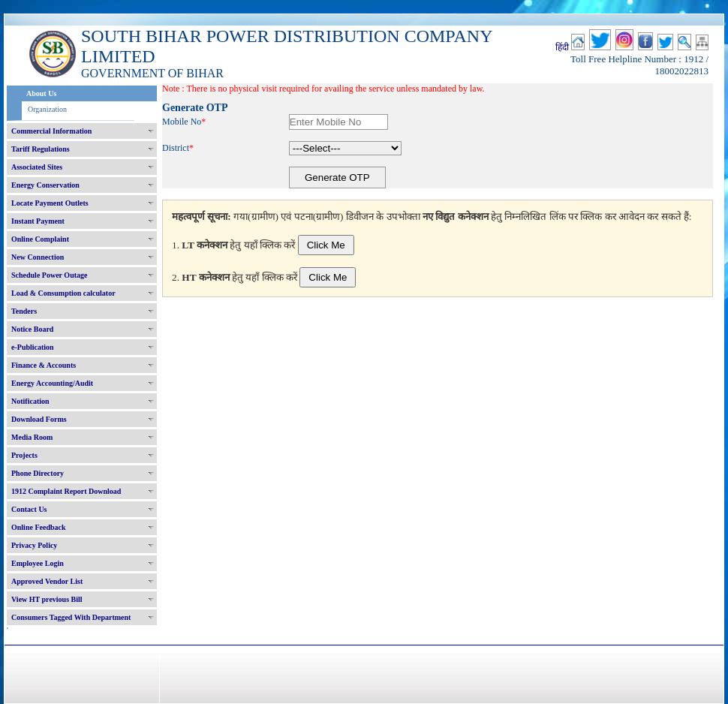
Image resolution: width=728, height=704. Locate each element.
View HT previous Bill (47, 599)
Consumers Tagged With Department (71, 617)
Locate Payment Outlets (50, 203)
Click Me (326, 245)
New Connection (38, 257)
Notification (30, 401)
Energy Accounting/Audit (52, 383)
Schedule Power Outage (49, 275)
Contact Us (29, 509)
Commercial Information (51, 131)
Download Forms (39, 419)
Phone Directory (38, 473)
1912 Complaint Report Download (66, 491)
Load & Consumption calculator (63, 293)
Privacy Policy (34, 545)
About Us (41, 93)
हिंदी (562, 47)
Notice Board (32, 329)
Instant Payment (38, 221)
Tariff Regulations (41, 149)
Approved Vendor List (47, 581)
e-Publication (33, 347)
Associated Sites (37, 167)
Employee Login (38, 563)
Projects (24, 455)
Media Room (32, 437)
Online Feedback (39, 527)
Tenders (24, 311)
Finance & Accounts (44, 365)
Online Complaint (40, 239)
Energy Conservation (45, 185)
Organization (47, 109)
